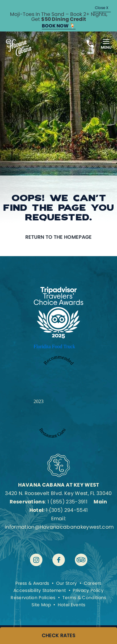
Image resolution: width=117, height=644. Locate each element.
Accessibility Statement (40, 590)
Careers (93, 583)
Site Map (41, 605)
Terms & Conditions (84, 598)
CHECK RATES (59, 636)
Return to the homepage (58, 237)
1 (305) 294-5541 (67, 510)
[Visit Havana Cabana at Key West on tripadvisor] (81, 560)
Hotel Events (72, 605)
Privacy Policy (88, 590)
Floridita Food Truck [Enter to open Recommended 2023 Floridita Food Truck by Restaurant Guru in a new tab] (54, 346)
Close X (102, 8)
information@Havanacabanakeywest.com (59, 527)
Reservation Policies (33, 598)
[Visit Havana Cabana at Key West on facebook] (59, 560)
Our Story (67, 583)
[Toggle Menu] (106, 43)
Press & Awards (32, 583)
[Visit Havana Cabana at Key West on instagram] (36, 560)
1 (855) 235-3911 (67, 502)
